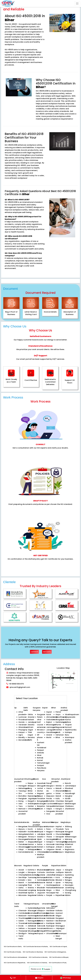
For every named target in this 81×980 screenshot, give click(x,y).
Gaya (58, 714)
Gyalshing (69, 875)
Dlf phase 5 (40, 737)
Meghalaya (70, 852)
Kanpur (22, 732)
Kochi (30, 829)
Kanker (31, 806)
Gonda (21, 722)
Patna (58, 712)
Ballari (21, 842)
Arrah (58, 732)
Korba (30, 793)
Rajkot (49, 722)
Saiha (21, 888)
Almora (49, 928)
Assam (40, 809)
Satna (40, 844)
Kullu (58, 799)
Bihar (58, 737)
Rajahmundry (71, 730)
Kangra (59, 809)
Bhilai (30, 791)
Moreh (58, 849)
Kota (58, 877)
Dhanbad (69, 788)
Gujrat (49, 712)
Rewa (39, 849)
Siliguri (58, 916)
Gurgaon (37, 708)
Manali (58, 788)
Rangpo (68, 880)
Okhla (30, 714)
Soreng (68, 893)
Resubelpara (70, 842)
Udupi (21, 849)
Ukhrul (58, 839)
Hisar (39, 755)
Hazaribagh (70, 793)
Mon (30, 880)
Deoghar (69, 796)
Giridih (68, 799)
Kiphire (31, 893)
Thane (49, 837)
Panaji (49, 783)
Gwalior (40, 837)
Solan (58, 793)
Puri (39, 885)
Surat (49, 714)
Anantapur (70, 737)
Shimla (59, 786)
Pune (48, 829)
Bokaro (68, 791)
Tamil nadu (21, 937)
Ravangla (69, 885)
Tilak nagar (30, 734)
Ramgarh (69, 801)
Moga (49, 890)
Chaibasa (69, 806)
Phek (30, 885)
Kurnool (68, 727)
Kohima (31, 870)
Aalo (20, 804)
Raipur (31, 783)
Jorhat (40, 788)
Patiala (49, 877)
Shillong (68, 827)
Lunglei (22, 872)
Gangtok (69, 870)
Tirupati (68, 725)
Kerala (31, 852)
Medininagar (70, 804)
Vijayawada (70, 717)
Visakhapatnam (72, 714)
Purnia (58, 725)
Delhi (26, 708)
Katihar (59, 730)
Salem (21, 921)
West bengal (59, 937)
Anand (49, 735)
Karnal (40, 760)
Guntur (68, 720)
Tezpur (40, 796)
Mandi (58, 796)
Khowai (40, 923)
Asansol (59, 913)
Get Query (47, 652)
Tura (67, 829)
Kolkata (59, 911)
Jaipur (58, 870)
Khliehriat (69, 844)
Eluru (67, 735)
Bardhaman (61, 921)
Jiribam (59, 847)
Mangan (68, 877)
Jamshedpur (70, 786)
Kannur (31, 844)
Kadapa (68, 732)
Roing (21, 801)
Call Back (34, 652)
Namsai (22, 809)
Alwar (58, 885)
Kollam (31, 834)
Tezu (21, 806)
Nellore (68, 722)
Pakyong (69, 883)
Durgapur (60, 918)
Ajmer (58, 883)
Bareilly (22, 737)
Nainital (50, 921)
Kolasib (22, 880)
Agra (21, 735)
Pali (57, 893)
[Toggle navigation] (77, 4)
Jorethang (70, 888)
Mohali (49, 883)
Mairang (69, 839)
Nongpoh (69, 832)
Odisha (40, 895)
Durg (30, 788)
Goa (48, 814)
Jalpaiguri (60, 928)
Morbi (49, 737)
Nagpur (50, 832)
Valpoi (49, 809)
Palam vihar (40, 718)
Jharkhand (70, 809)
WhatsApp (66, 978)
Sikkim (68, 895)
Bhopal (40, 832)
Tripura (40, 933)
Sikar (58, 890)
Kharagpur (60, 926)
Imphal (59, 827)
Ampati (68, 847)
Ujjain (39, 839)
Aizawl (21, 870)
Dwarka (31, 725)
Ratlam (40, 847)
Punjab (49, 895)
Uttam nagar (31, 729)
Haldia (58, 931)
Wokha (31, 888)
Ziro (20, 793)
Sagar (40, 842)
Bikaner (59, 880)
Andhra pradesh (69, 741)
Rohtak (40, 758)
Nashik (49, 834)
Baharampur (61, 933)
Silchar (40, 791)
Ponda (49, 799)
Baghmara (70, 849)
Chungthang (70, 890)
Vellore (22, 928)
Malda (58, 923)
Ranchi (68, 783)
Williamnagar (71, 837)
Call (13, 978)
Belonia (40, 921)
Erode (21, 926)
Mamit (21, 883)
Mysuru (22, 829)
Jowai (67, 834)
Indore (40, 829)
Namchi (68, 872)
